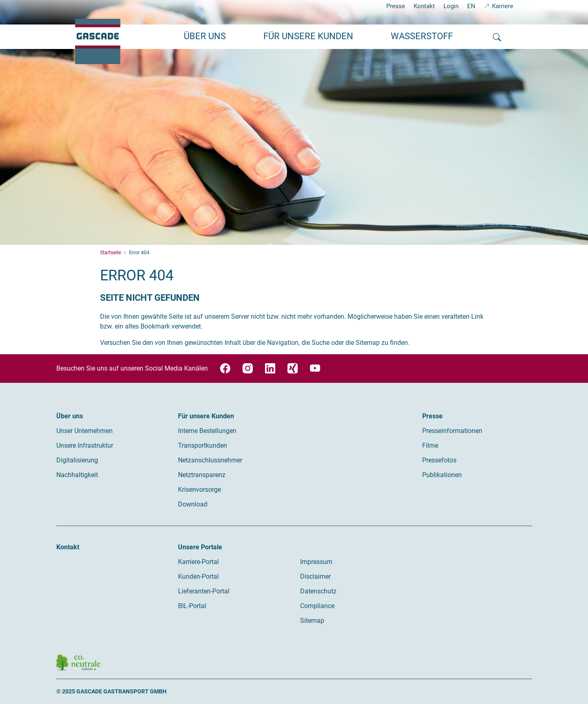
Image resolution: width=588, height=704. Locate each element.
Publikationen (442, 475)
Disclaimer (315, 576)
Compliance (317, 606)
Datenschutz (318, 591)
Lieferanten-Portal (204, 591)
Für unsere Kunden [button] (308, 36)
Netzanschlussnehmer (210, 460)
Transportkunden (203, 445)
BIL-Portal (192, 606)
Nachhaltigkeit (77, 475)
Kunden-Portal (198, 576)
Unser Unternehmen (85, 431)
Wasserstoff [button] (422, 36)
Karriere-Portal (198, 562)
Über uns (70, 416)
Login (451, 6)
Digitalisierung (77, 460)
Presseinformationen (452, 431)
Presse (396, 6)
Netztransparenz (202, 475)
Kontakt (424, 6)
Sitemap (312, 621)
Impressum (316, 562)
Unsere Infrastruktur (85, 445)
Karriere (503, 6)
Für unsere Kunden (206, 416)
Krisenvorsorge (199, 490)
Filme (430, 445)
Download (193, 504)
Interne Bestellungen (207, 431)
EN (471, 6)
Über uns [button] (205, 36)
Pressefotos (439, 460)
